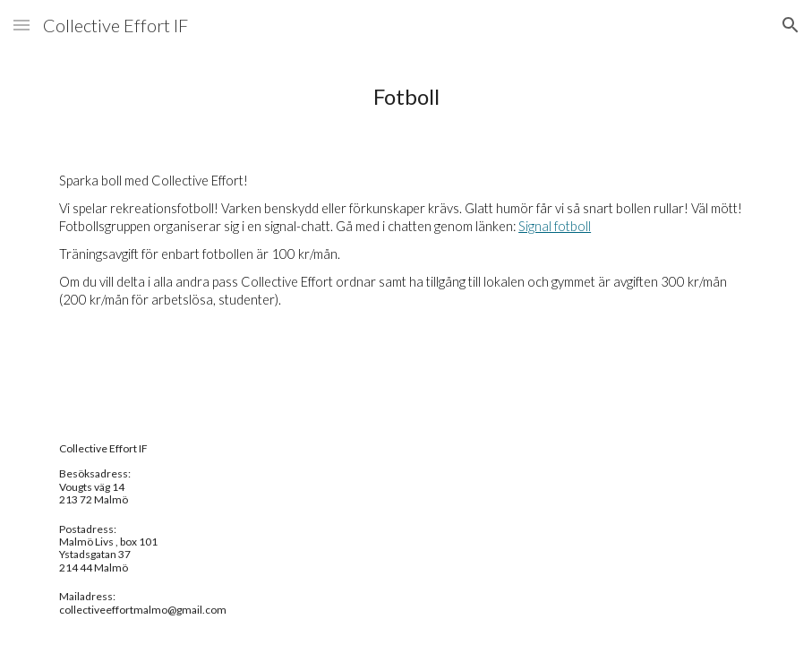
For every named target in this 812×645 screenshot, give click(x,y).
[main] (406, 97)
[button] (21, 25)
